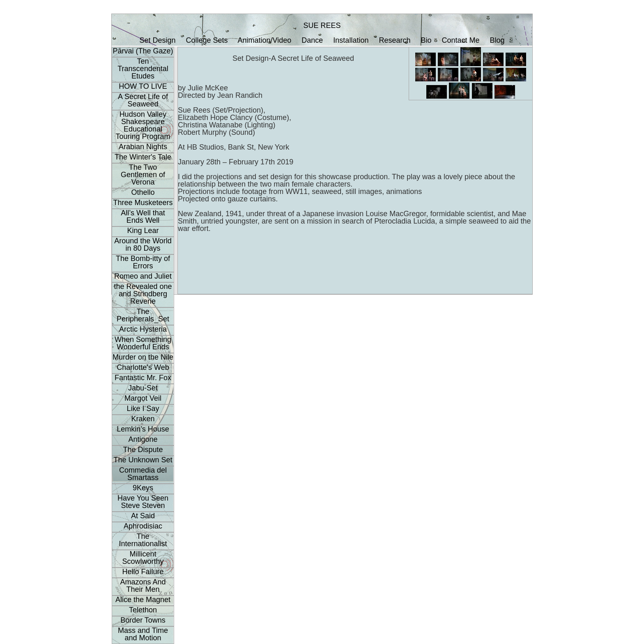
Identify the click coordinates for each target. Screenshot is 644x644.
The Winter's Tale (143, 157)
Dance (312, 40)
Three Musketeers (143, 203)
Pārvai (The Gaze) (143, 51)
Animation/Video (265, 40)
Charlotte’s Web (143, 367)
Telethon (143, 610)
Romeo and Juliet (143, 276)
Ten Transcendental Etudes (143, 69)
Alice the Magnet (143, 600)
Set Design (157, 40)
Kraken (143, 419)
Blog (497, 40)
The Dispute (143, 450)
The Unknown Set (143, 460)
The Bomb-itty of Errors (143, 262)
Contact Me (461, 40)
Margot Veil (143, 398)
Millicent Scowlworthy (143, 558)
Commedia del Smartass (143, 474)
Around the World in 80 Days (143, 245)
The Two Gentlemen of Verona (143, 175)
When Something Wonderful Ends (143, 343)
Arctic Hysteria (143, 329)
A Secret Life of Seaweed (143, 100)
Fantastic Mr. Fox (143, 378)
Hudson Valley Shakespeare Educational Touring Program (143, 125)
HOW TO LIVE (143, 86)
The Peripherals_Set (143, 315)
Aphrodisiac (143, 526)
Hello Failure (143, 572)
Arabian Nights (143, 147)
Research (394, 40)
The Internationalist (143, 540)
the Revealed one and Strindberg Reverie (143, 294)
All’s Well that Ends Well (143, 217)
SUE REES (322, 25)
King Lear (143, 231)
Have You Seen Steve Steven (143, 502)
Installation (351, 40)
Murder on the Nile (143, 357)
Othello (143, 192)
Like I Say (143, 409)
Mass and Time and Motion (143, 634)
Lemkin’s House (143, 429)
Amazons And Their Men (143, 586)
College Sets (207, 40)
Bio (426, 40)
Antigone (143, 439)
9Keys (143, 488)
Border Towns (143, 620)
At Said (143, 516)
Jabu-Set (143, 388)
